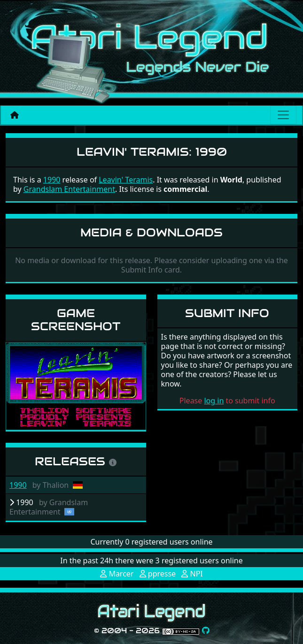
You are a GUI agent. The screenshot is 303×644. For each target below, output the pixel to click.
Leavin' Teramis (126, 180)
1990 (18, 485)
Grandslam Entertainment (69, 189)
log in (214, 401)
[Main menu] (283, 115)
